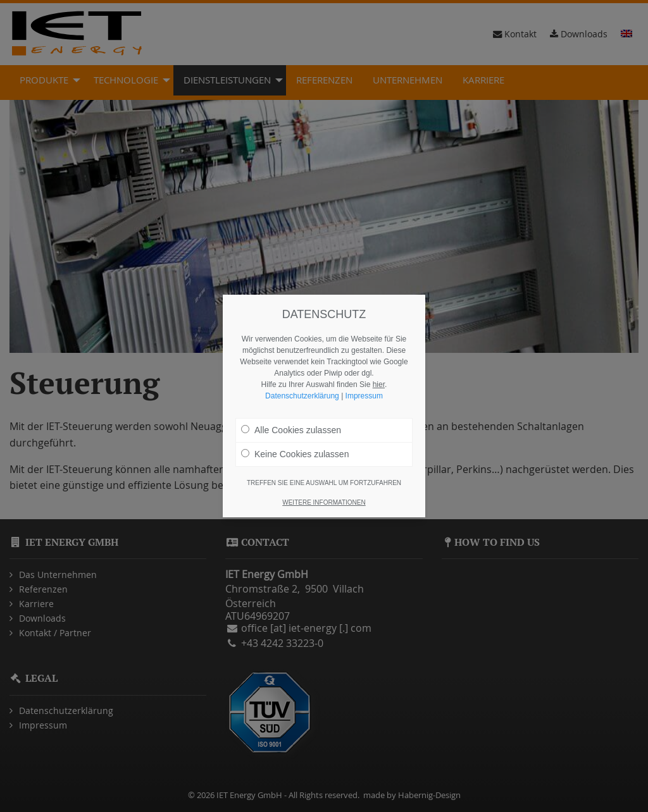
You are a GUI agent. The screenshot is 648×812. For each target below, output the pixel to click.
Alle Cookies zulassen (291, 430)
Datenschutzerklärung (302, 396)
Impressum (364, 396)
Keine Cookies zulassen (295, 454)
